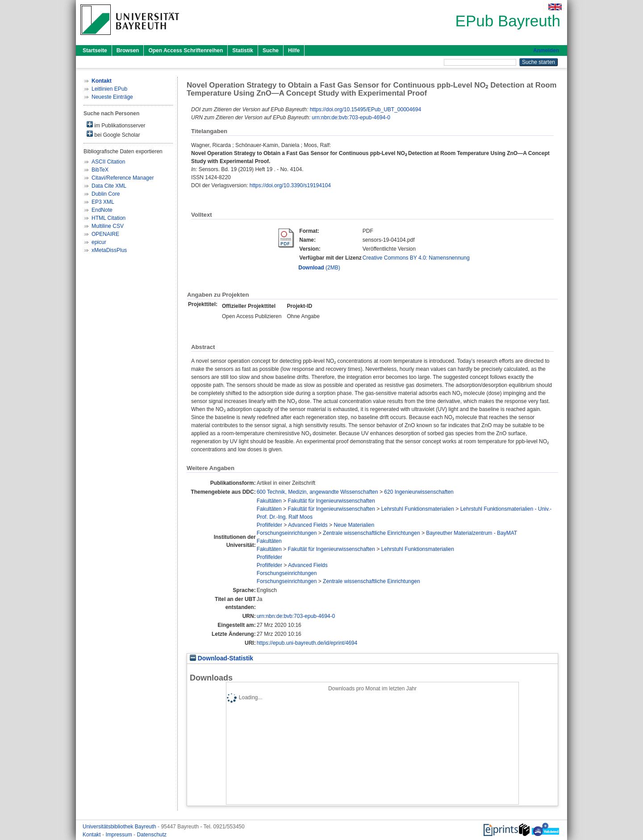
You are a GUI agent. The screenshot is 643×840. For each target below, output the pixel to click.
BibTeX (100, 170)
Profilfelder (269, 525)
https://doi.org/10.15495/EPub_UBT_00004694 (366, 109)
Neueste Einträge (112, 97)
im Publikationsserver (116, 125)
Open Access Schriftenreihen (186, 50)
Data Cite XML (109, 186)
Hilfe (294, 50)
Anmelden (546, 50)
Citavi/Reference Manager (123, 178)
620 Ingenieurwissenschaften (419, 492)
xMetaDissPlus (109, 250)
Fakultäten (269, 501)
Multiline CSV (108, 226)
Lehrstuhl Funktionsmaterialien (418, 509)
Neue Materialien (354, 525)
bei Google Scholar (113, 134)
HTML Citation (109, 218)
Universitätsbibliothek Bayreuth (120, 827)
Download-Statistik (221, 658)
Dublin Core (106, 194)
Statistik (243, 50)
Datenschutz (152, 835)
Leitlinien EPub (109, 89)
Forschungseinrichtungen (287, 533)
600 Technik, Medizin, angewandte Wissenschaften (317, 492)
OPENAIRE (105, 234)
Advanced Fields (308, 525)
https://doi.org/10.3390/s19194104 (290, 185)
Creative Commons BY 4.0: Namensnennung (416, 258)
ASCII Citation (108, 162)
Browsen (128, 50)
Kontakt (92, 835)
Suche (271, 50)
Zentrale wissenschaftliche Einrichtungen (371, 533)
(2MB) (319, 268)
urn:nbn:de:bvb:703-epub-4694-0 (351, 118)
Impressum (119, 835)
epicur (99, 242)
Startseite (95, 50)
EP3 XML (103, 202)
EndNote (102, 210)
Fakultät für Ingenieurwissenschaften (331, 501)
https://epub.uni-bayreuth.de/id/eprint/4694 (307, 643)
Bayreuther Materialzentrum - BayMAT (472, 533)
